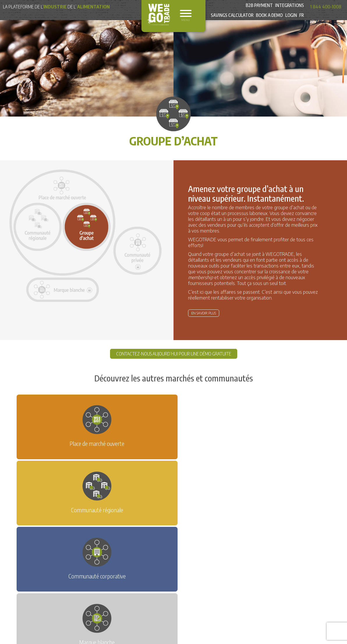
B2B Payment (258, 7)
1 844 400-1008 (326, 7)
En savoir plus (204, 313)
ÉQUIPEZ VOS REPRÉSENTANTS (95, 521)
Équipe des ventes (177, 535)
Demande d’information (129, 535)
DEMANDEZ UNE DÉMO (88, 511)
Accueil (67, 535)
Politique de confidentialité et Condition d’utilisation (110, 543)
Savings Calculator (229, 20)
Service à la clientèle (220, 535)
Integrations (289, 7)
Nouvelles (90, 535)
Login (290, 20)
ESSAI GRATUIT (137, 511)
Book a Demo (268, 20)
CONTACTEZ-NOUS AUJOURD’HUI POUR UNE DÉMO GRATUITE (174, 354)
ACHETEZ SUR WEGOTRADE (253, 511)
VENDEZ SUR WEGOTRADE (189, 511)
